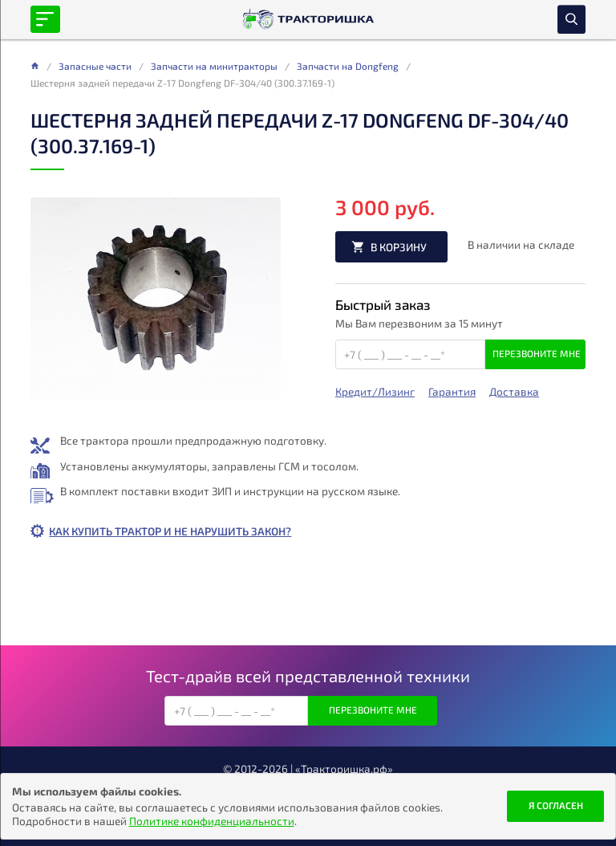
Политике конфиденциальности (212, 821)
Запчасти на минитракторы (214, 66)
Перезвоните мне (537, 353)
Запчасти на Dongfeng (348, 66)
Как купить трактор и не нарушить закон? (170, 531)
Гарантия (452, 392)
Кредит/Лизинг (375, 392)
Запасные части (95, 66)
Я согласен (556, 805)
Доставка (514, 392)
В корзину (399, 247)
